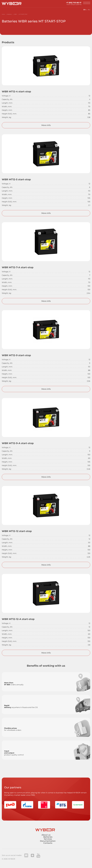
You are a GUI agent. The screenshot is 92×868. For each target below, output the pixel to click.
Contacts (48, 843)
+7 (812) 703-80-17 (74, 3)
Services (48, 839)
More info (46, 125)
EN (84, 10)
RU (89, 10)
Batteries (48, 837)
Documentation (48, 841)
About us (46, 835)
